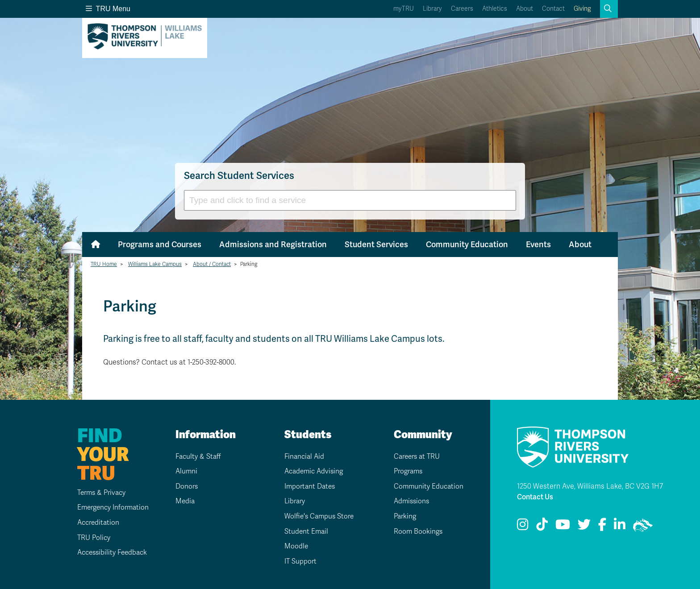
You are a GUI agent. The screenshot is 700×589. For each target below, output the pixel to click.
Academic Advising (313, 471)
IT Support (299, 561)
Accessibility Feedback (108, 552)
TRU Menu (108, 9)
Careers (462, 9)
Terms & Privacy (97, 493)
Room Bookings (417, 531)
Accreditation (93, 523)
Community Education (467, 245)
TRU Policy (88, 538)
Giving (582, 9)
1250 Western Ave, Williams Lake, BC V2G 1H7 (590, 486)
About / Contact (212, 264)
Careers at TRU (416, 456)
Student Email (305, 531)
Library (432, 9)
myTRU (404, 9)
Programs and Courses (160, 245)
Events (538, 245)
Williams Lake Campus (155, 264)
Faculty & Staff (197, 456)
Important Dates (309, 486)
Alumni (185, 471)
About (525, 9)
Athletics (495, 9)
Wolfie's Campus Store (319, 516)
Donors (185, 486)
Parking (404, 516)
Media (183, 501)
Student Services (376, 245)
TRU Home (104, 264)
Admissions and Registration (273, 245)
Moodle (294, 546)
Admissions (410, 501)
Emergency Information (108, 507)
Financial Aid (303, 456)
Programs (407, 471)
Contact (553, 9)
